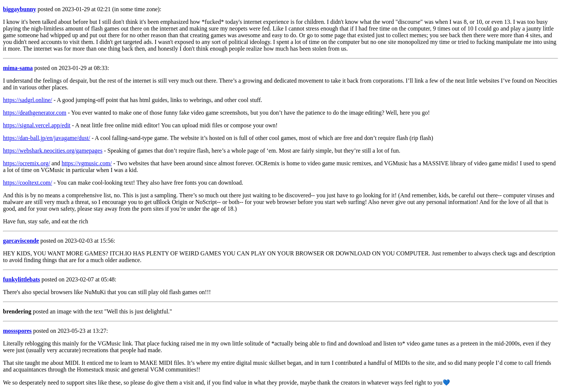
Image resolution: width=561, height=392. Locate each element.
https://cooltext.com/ (28, 183)
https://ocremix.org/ (26, 163)
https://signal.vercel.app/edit (37, 125)
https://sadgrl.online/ (28, 100)
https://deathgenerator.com (35, 113)
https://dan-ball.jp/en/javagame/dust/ (47, 138)
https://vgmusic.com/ (87, 163)
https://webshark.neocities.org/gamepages (53, 151)
